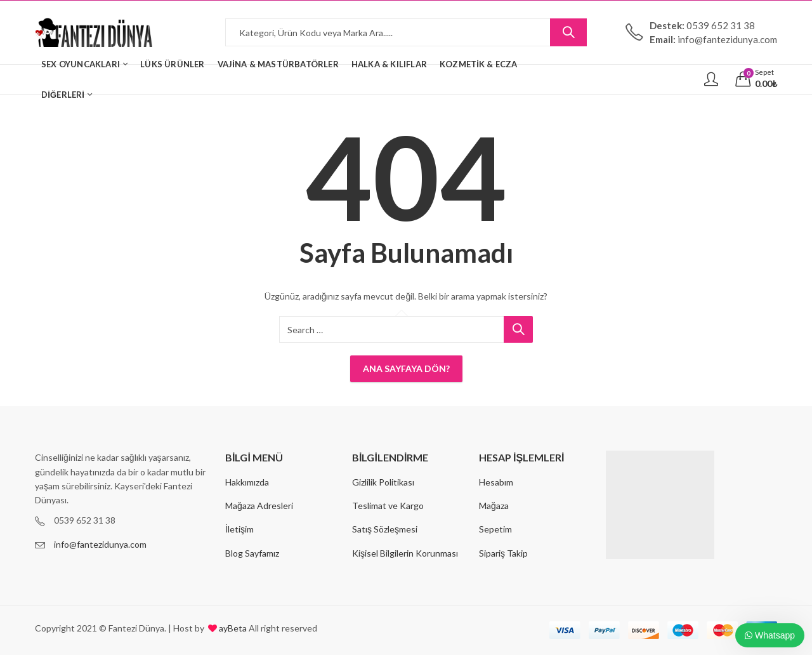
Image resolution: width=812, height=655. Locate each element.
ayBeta (232, 628)
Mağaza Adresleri (259, 506)
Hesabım (496, 482)
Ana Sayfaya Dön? (406, 368)
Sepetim (495, 529)
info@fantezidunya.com (100, 544)
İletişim (239, 529)
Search (568, 32)
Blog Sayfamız (252, 553)
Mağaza (494, 506)
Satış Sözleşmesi (385, 529)
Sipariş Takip (503, 553)
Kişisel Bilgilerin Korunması (405, 553)
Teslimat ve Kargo (388, 506)
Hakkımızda (247, 482)
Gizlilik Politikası (383, 482)
